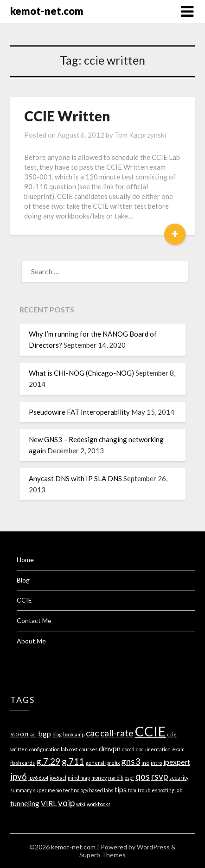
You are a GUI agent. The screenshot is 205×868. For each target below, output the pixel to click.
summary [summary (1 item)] (21, 790)
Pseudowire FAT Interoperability (79, 412)
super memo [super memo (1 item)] (47, 790)
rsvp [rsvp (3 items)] (160, 776)
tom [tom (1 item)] (132, 790)
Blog (23, 580)
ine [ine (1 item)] (145, 763)
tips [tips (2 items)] (121, 789)
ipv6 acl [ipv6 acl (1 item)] (58, 778)
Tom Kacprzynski (140, 135)
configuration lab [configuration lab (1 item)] (48, 749)
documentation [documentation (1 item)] (153, 749)
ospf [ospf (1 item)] (129, 778)
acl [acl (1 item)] (33, 734)
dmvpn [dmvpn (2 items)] (110, 748)
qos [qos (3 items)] (143, 776)
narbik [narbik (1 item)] (116, 778)
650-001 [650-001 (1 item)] (19, 734)
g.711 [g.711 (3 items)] (73, 761)
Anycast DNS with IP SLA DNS (75, 478)
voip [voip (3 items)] (66, 803)
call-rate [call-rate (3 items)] (117, 733)
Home (25, 560)
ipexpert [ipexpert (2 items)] (177, 762)
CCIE (24, 600)
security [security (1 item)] (179, 778)
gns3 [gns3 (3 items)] (131, 761)
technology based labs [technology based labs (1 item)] (88, 790)
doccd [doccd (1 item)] (128, 749)
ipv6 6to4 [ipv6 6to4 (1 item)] (38, 778)
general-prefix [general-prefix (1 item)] (102, 763)
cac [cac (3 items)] (92, 733)
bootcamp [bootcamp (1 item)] (74, 734)
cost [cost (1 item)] (74, 749)
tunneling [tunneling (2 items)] (25, 803)
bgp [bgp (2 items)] (45, 733)
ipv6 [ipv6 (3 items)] (19, 776)
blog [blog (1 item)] (57, 734)
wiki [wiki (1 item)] (81, 804)
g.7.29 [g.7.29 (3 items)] (48, 761)
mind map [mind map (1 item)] (79, 778)
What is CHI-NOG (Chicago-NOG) (81, 373)
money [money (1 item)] (99, 778)
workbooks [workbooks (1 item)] (99, 804)
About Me (31, 641)
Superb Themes (102, 855)
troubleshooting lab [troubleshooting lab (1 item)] (160, 790)
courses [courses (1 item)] (88, 749)
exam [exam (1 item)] (178, 749)
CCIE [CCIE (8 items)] (151, 731)
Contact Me (34, 620)
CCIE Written (67, 116)
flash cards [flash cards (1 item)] (22, 763)
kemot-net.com (47, 11)
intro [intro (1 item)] (156, 763)
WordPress (153, 847)
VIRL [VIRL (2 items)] (49, 803)
